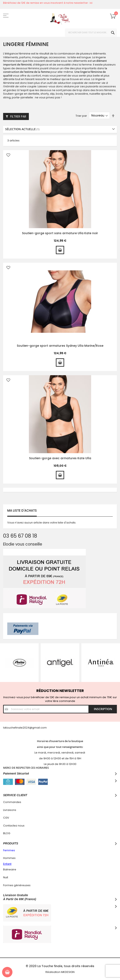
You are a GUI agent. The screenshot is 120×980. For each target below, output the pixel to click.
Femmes (9, 850)
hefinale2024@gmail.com (29, 728)
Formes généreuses (17, 885)
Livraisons (10, 810)
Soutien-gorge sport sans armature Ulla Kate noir (60, 233)
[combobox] (91, 33)
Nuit (6, 877)
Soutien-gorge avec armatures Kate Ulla (60, 458)
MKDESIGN (68, 972)
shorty (45, 94)
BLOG (7, 833)
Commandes (12, 802)
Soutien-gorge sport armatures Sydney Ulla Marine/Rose (60, 346)
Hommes (9, 858)
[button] (8, 155)
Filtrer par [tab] (18, 116)
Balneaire (10, 869)
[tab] (60, 129)
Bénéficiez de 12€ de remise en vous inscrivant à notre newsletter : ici (48, 3)
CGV (6, 818)
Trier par (81, 116)
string (7, 97)
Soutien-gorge (13, 94)
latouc (7, 728)
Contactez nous (14, 826)
